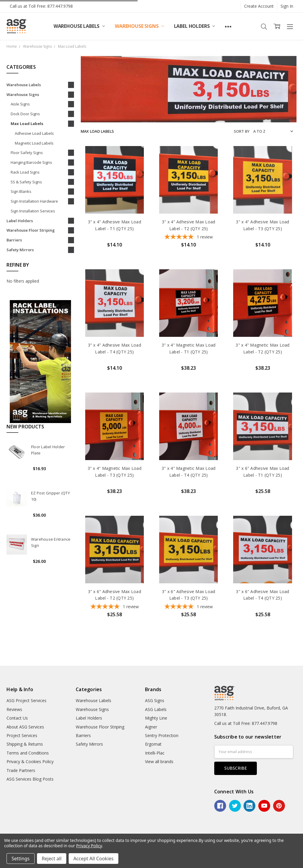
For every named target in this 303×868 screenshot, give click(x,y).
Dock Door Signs (25, 114)
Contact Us (17, 718)
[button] (40, 361)
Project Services (22, 735)
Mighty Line (156, 718)
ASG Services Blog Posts (30, 779)
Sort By (242, 131)
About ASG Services (25, 727)
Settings (21, 859)
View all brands (159, 761)
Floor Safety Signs (27, 153)
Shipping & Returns (25, 744)
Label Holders (195, 26)
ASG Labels (156, 709)
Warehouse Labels (79, 26)
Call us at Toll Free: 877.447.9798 (41, 6)
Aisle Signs (20, 104)
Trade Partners (21, 770)
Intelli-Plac (155, 753)
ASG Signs (155, 700)
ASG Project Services (26, 700)
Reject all (52, 859)
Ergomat (153, 744)
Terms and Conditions (28, 753)
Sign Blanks (21, 191)
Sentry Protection (162, 735)
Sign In (287, 6)
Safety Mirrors (20, 250)
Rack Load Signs (25, 172)
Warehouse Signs (139, 26)
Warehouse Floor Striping (31, 230)
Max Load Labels (27, 124)
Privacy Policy (89, 846)
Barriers (14, 240)
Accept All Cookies (94, 859)
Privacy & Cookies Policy (30, 761)
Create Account (259, 6)
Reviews (14, 709)
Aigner (151, 727)
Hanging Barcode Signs (31, 162)
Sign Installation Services (33, 211)
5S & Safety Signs (26, 182)
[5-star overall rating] (188, 237)
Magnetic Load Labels (34, 143)
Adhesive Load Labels (34, 133)
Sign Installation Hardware (34, 201)
